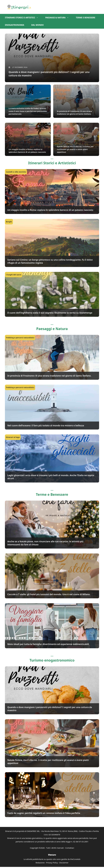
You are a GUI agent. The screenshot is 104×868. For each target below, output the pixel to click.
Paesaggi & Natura (59, 18)
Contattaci (70, 848)
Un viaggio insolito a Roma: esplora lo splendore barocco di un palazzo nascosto (50, 211)
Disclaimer (64, 863)
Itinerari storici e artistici (23, 18)
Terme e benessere (86, 18)
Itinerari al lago (13, 438)
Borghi (9, 222)
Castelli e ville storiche (16, 172)
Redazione (40, 863)
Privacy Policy (52, 863)
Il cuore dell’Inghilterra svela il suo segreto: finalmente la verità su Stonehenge (50, 313)
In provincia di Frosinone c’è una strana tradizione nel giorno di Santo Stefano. (49, 376)
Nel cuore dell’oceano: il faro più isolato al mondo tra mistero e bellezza (46, 426)
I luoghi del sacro (14, 275)
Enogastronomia (15, 25)
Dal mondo (38, 25)
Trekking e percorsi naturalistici (20, 338)
